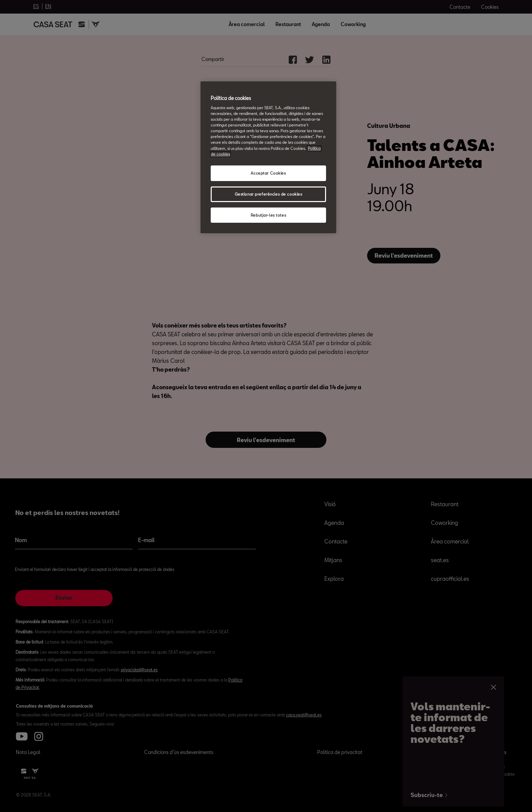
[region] (268, 157)
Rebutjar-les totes (268, 215)
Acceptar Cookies (268, 173)
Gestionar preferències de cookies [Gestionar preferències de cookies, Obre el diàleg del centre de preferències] (269, 194)
